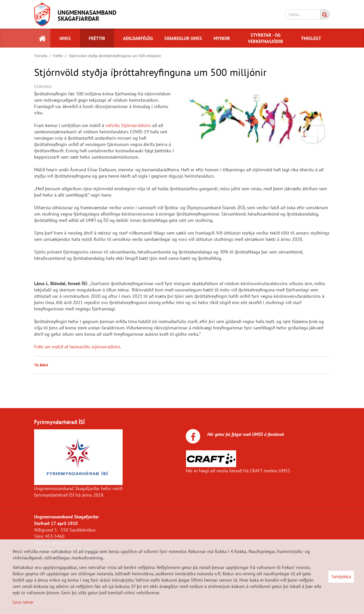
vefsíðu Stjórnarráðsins (128, 125)
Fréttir (58, 56)
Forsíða (41, 56)
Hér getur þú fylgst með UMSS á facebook (245, 434)
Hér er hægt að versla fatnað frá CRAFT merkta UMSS (238, 471)
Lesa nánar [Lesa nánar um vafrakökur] (23, 602)
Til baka (41, 365)
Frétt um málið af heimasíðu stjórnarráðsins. (78, 347)
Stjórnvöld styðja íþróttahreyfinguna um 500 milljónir (115, 56)
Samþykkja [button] (341, 577)
